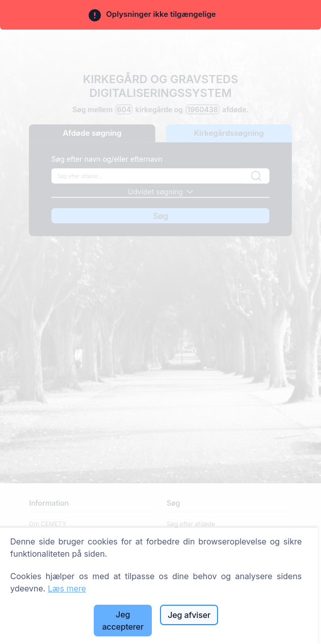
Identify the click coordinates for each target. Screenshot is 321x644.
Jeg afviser (189, 615)
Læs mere (67, 588)
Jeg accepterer (123, 621)
